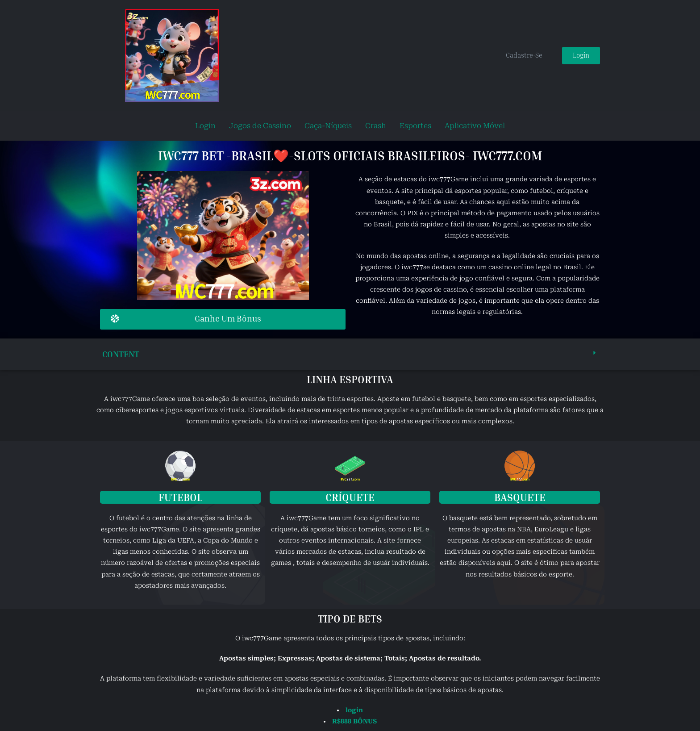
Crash (376, 126)
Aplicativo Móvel (475, 126)
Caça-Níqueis (328, 126)
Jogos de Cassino (260, 126)
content (122, 353)
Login (205, 126)
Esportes (415, 126)
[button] (350, 353)
